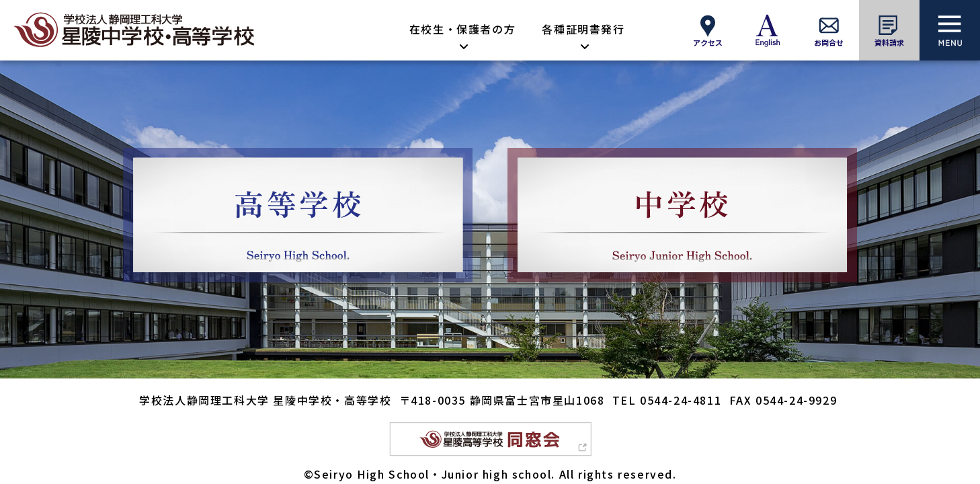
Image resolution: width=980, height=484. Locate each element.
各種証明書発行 (583, 29)
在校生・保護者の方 (462, 29)
